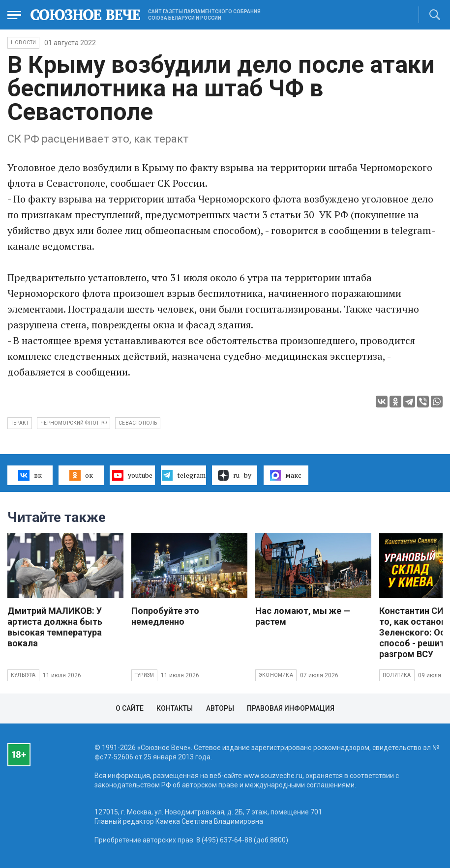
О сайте (130, 708)
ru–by (235, 475)
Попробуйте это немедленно (165, 616)
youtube (132, 475)
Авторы (220, 708)
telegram (184, 475)
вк (30, 475)
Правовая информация (291, 708)
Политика (397, 675)
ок (81, 475)
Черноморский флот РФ (74, 423)
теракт (20, 423)
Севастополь (138, 423)
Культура (23, 675)
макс (286, 475)
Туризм (144, 675)
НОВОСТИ (23, 43)
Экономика (276, 675)
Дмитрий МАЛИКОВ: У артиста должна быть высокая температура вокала (55, 627)
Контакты (175, 708)
